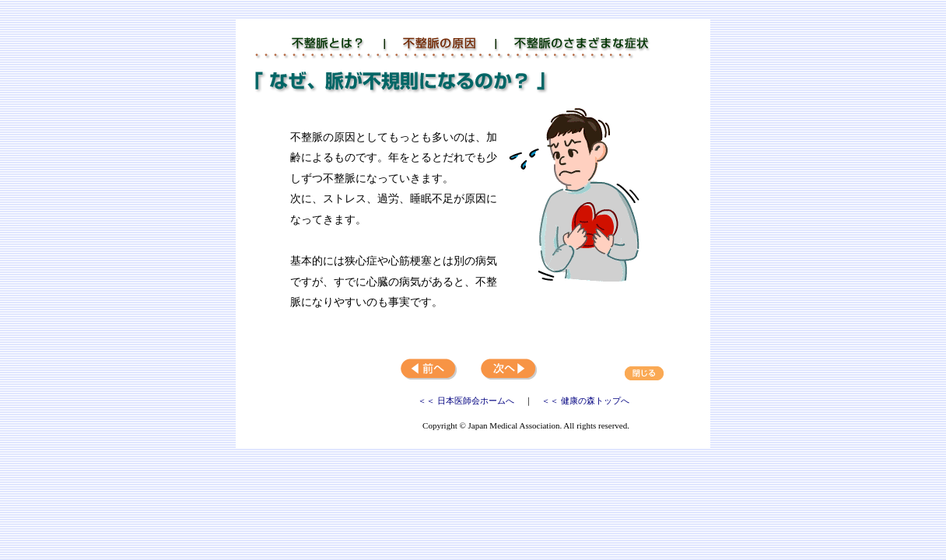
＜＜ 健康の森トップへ (585, 401)
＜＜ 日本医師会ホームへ (467, 401)
